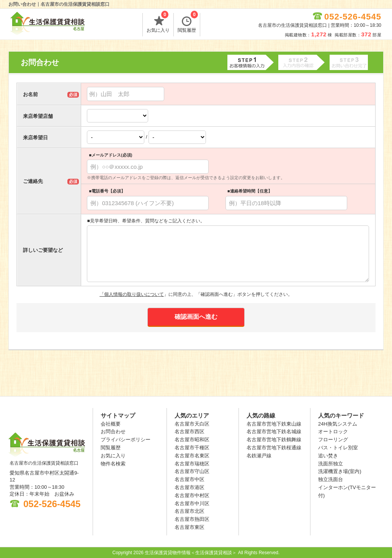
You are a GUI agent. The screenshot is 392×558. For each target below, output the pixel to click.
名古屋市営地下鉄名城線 (274, 432)
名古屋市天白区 (192, 424)
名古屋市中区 (189, 479)
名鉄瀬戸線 (259, 456)
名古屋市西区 (189, 432)
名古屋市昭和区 (192, 440)
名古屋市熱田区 (192, 519)
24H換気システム (338, 424)
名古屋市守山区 (192, 471)
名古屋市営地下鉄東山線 (274, 424)
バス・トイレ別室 (338, 448)
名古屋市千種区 (192, 448)
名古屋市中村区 (192, 495)
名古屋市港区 (189, 487)
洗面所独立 (331, 464)
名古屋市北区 (189, 511)
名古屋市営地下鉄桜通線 (274, 448)
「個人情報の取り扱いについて (132, 294)
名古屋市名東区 (192, 456)
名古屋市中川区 (192, 503)
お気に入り (158, 23)
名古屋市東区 (189, 527)
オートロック (333, 432)
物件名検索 (113, 464)
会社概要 (111, 424)
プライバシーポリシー (126, 440)
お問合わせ (113, 432)
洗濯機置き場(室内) (340, 471)
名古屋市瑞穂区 (192, 464)
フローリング (333, 440)
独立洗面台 (331, 479)
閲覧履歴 (188, 23)
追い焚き (328, 456)
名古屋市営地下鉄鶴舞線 (274, 440)
